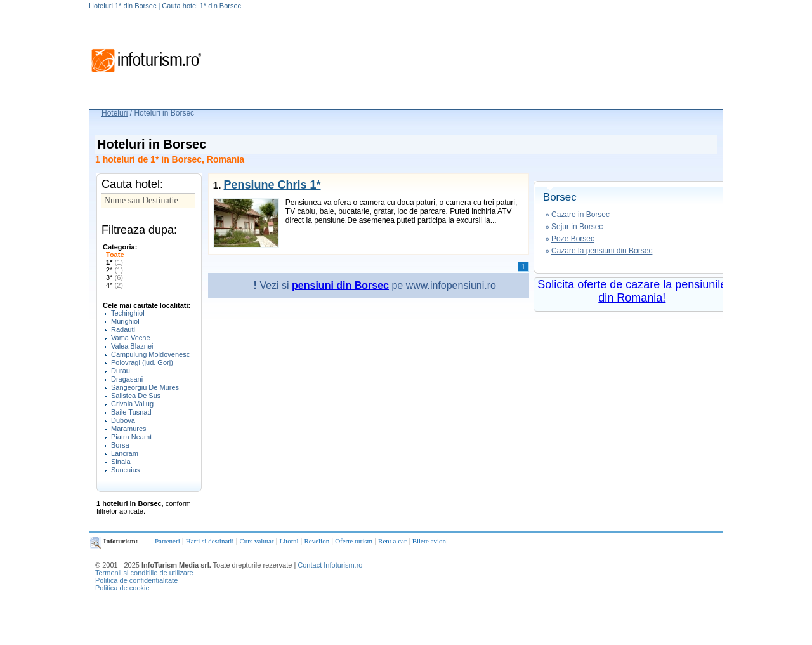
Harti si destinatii (210, 541)
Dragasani (127, 379)
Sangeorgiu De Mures (145, 387)
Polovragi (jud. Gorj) (142, 362)
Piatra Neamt (131, 437)
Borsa (120, 445)
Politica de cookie (122, 588)
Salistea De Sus (136, 396)
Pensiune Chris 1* (272, 185)
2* (115, 270)
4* (115, 285)
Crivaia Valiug (132, 404)
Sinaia (121, 462)
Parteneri (167, 541)
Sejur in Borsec (577, 227)
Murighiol (125, 321)
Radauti (123, 329)
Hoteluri (115, 113)
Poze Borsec (573, 239)
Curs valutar (256, 541)
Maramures (129, 429)
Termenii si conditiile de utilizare (144, 573)
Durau (121, 371)
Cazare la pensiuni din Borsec (602, 251)
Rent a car (392, 541)
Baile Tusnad (131, 412)
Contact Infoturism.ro (330, 565)
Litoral (289, 541)
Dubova (123, 420)
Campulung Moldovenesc (150, 354)
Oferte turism (354, 541)
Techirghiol (128, 313)
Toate (115, 255)
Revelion (317, 541)
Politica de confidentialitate (136, 580)
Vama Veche (131, 338)
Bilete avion (429, 541)
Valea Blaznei (132, 346)
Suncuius (125, 470)
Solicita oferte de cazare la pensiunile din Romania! (632, 291)
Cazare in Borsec (580, 215)
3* (115, 277)
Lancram (125, 453)
